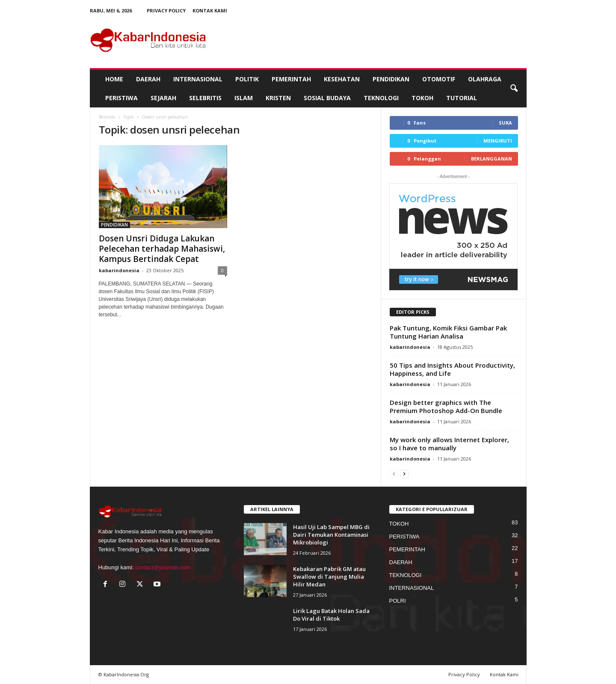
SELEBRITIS (205, 98)
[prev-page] (394, 474)
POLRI (398, 601)
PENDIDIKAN (391, 79)
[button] (514, 89)
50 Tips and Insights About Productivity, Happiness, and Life (452, 369)
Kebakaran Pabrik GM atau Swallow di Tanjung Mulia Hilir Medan (329, 577)
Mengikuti (498, 141)
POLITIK (247, 79)
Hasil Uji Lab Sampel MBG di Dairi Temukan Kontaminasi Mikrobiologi (331, 535)
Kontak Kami (210, 10)
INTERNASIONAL (198, 79)
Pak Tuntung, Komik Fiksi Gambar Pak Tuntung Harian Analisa (448, 332)
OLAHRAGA (485, 79)
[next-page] (404, 474)
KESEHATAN (342, 79)
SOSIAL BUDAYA (327, 98)
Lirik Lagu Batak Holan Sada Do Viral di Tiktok (331, 615)
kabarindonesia (119, 270)
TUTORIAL (462, 98)
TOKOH (422, 98)
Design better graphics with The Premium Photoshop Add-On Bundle (446, 406)
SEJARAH (163, 98)
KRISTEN (278, 98)
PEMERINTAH (291, 79)
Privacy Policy (166, 10)
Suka (505, 123)
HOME (114, 79)
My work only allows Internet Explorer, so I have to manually (449, 444)
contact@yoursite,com (163, 567)
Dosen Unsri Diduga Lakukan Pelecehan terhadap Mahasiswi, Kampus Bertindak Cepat (162, 249)
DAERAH (148, 79)
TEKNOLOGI (381, 98)
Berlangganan (492, 159)
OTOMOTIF (439, 79)
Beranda (107, 117)
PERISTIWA (121, 98)
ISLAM (244, 98)
